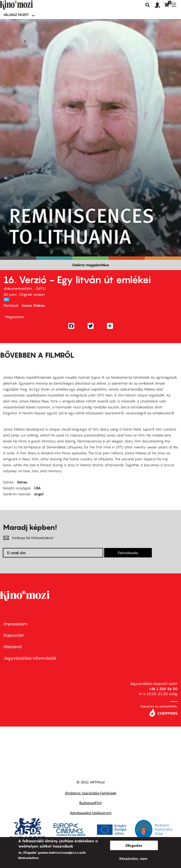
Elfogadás (134, 845)
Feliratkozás (128, 553)
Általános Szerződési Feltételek (91, 793)
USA (37, 488)
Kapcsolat (14, 635)
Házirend (13, 647)
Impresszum (16, 624)
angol (39, 494)
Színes (22, 482)
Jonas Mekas (33, 305)
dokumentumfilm (18, 288)
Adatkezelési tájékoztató (91, 813)
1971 (41, 288)
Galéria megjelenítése (91, 265)
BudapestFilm (91, 803)
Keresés (148, 5)
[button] (160, 5)
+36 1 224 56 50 (163, 689)
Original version (32, 294)
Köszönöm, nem (133, 858)
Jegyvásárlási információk (30, 658)
